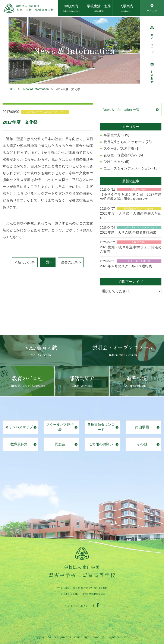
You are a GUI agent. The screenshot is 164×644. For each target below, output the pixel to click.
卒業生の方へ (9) (116, 135)
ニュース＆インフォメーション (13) (131, 168)
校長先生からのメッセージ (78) (128, 142)
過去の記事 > (71, 262)
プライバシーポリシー (78, 606)
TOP (12, 89)
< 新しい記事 (25, 262)
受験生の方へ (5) (116, 162)
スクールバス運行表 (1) (122, 148)
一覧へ (48, 262)
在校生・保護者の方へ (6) (123, 155)
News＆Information (36, 89)
